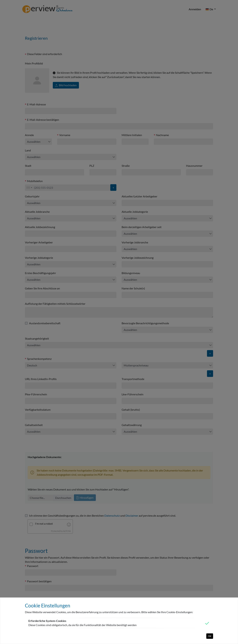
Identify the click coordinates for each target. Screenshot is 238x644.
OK (210, 636)
